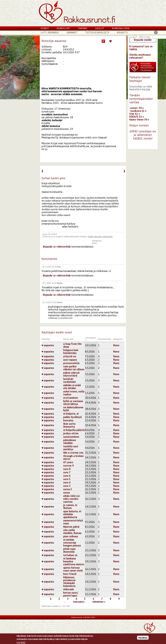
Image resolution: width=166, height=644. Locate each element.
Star (59, 267)
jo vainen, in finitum (70, 507)
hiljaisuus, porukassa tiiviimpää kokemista (69, 582)
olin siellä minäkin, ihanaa (72, 532)
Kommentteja (105, 339)
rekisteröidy (64, 247)
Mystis (60, 283)
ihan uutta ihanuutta (69, 425)
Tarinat (83, 28)
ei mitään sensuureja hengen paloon (72, 543)
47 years (68, 462)
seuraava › (79, 602)
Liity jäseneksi (50, 32)
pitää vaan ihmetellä (69, 550)
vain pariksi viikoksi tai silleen (74, 368)
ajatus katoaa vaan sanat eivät (73, 569)
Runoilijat (63, 28)
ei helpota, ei (71, 414)
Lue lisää (21, 642)
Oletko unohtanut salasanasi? (140, 56)
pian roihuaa (71, 536)
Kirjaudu (48, 247)
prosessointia (71, 363)
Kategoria (118, 339)
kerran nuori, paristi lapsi (71, 594)
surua (67, 493)
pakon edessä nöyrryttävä (71, 374)
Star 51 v (135, 114)
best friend (70, 574)
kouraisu (68, 420)
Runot (45, 28)
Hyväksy (143, 638)
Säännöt (72, 32)
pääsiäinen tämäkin (70, 442)
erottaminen (71, 398)
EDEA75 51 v (137, 117)
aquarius (48, 345)
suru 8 (67, 469)
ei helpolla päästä (74, 430)
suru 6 (67, 476)
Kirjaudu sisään (143, 40)
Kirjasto (122, 32)
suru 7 (67, 472)
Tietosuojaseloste (97, 32)
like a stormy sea (73, 453)
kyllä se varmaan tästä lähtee (73, 403)
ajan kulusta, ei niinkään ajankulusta (72, 514)
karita (60, 302)
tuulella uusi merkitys (71, 448)
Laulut (100, 28)
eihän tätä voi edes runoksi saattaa (71, 499)
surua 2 (68, 489)
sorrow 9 (68, 466)
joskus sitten (71, 433)
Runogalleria (121, 28)
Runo (95, 243)
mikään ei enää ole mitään (72, 387)
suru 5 (67, 479)
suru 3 (67, 486)
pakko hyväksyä (72, 417)
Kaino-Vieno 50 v (139, 120)
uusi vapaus (70, 360)
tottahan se (70, 555)
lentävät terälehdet (70, 380)
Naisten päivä (71, 527)
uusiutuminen (71, 437)
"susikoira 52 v (138, 111)
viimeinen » (99, 602)
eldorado (69, 589)
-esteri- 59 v (136, 108)
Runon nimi (68, 339)
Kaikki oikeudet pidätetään (100, 237)
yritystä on (70, 356)
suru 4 (67, 482)
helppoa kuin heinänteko (71, 352)
